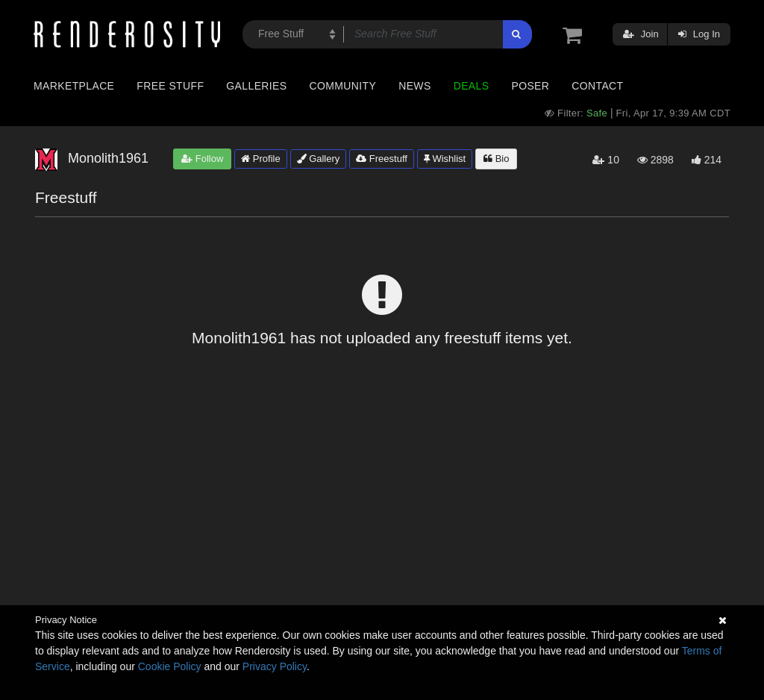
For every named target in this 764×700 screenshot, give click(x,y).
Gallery (319, 159)
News (414, 86)
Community (343, 86)
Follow (202, 159)
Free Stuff (170, 86)
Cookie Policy (170, 666)
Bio (496, 159)
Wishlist (445, 159)
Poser (530, 86)
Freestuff (382, 159)
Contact (597, 86)
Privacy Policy (275, 666)
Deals (472, 86)
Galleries (256, 86)
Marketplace (74, 86)
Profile (260, 159)
